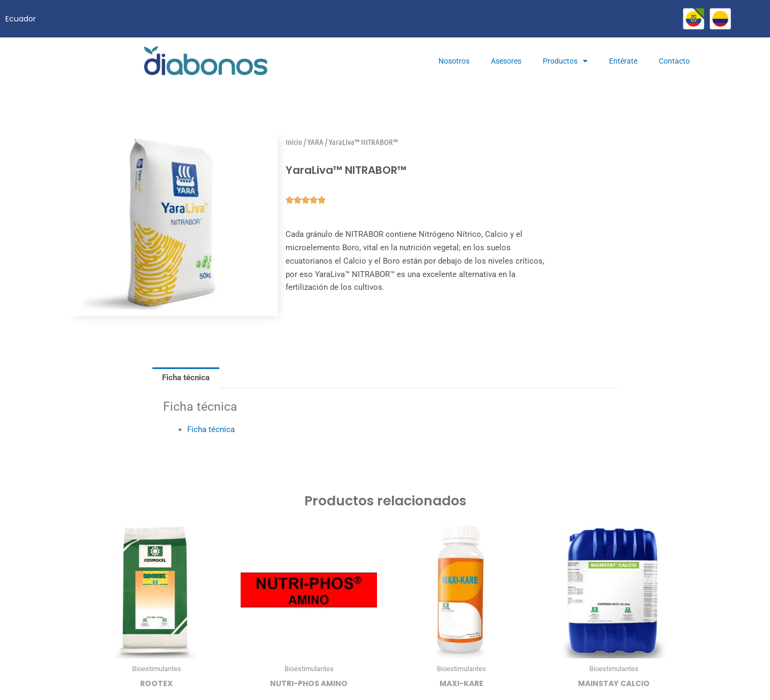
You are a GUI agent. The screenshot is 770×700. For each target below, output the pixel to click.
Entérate (623, 61)
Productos (565, 61)
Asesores (506, 61)
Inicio (294, 142)
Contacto (674, 61)
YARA (315, 142)
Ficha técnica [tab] (186, 378)
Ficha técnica (211, 429)
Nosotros (454, 61)
